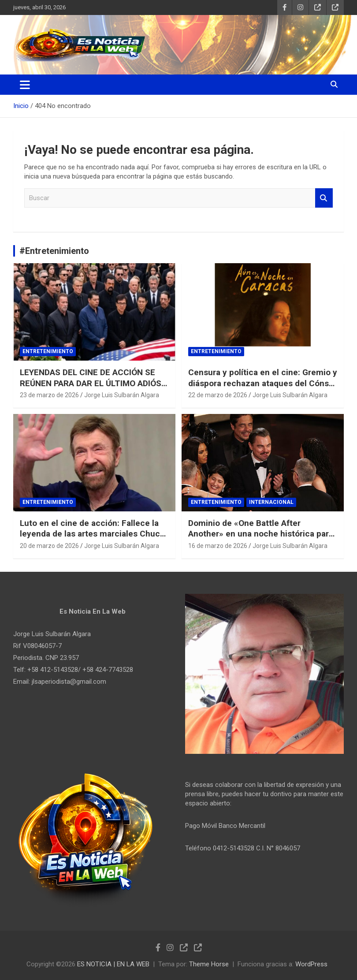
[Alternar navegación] (25, 85)
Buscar (324, 198)
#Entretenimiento (54, 251)
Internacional (271, 502)
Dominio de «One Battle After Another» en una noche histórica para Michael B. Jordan (261, 534)
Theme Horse (209, 964)
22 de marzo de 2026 (218, 395)
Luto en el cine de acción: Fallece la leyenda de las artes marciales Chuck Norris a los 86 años (92, 534)
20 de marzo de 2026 (49, 546)
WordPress (311, 964)
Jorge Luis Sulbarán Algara (122, 395)
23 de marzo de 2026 (49, 395)
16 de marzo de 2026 (218, 546)
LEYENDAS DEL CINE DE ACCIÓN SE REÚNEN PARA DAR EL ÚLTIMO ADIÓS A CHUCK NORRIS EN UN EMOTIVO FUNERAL (94, 389)
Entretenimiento (48, 351)
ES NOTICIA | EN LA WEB (113, 964)
